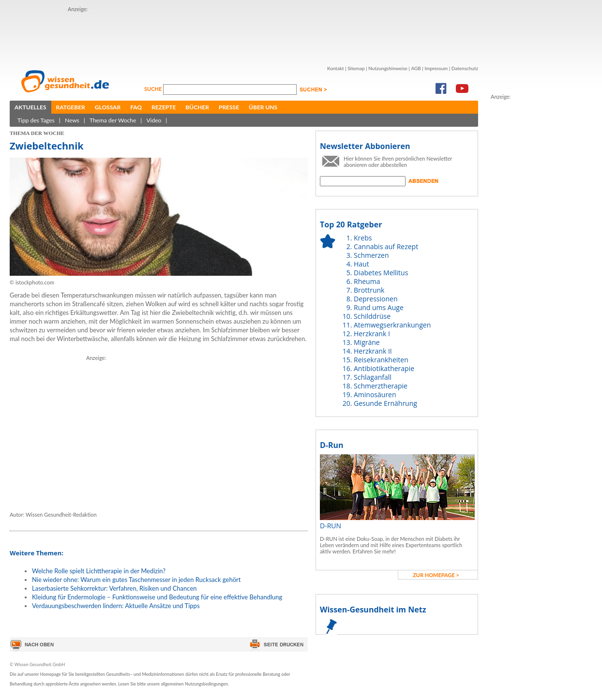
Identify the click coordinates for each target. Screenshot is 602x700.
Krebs (363, 238)
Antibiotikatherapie (384, 368)
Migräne (367, 342)
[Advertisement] (244, 35)
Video (154, 120)
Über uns (263, 107)
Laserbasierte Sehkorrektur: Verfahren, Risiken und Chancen (114, 588)
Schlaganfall (373, 377)
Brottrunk (369, 290)
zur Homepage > (436, 575)
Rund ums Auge (379, 307)
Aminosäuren (375, 395)
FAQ (136, 107)
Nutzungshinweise (388, 68)
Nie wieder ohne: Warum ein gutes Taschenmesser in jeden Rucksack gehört (136, 580)
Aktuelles (30, 107)
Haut (361, 264)
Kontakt (336, 68)
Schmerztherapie (381, 386)
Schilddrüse (372, 316)
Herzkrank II (373, 351)
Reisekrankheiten (381, 360)
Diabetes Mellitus (381, 273)
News (72, 120)
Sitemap (356, 68)
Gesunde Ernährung (385, 403)
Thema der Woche (113, 120)
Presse (229, 107)
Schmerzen (371, 255)
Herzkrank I (372, 334)
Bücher (197, 107)
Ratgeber (71, 107)
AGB (416, 68)
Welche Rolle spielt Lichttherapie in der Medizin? (99, 571)
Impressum (436, 68)
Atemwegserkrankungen (392, 325)
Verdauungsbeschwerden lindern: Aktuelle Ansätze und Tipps (116, 606)
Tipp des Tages (36, 120)
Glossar (108, 107)
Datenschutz (465, 68)
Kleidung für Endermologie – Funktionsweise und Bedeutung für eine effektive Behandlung (157, 597)
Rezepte (164, 107)
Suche (154, 89)
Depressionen (376, 299)
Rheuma (367, 281)
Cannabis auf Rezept (386, 246)
